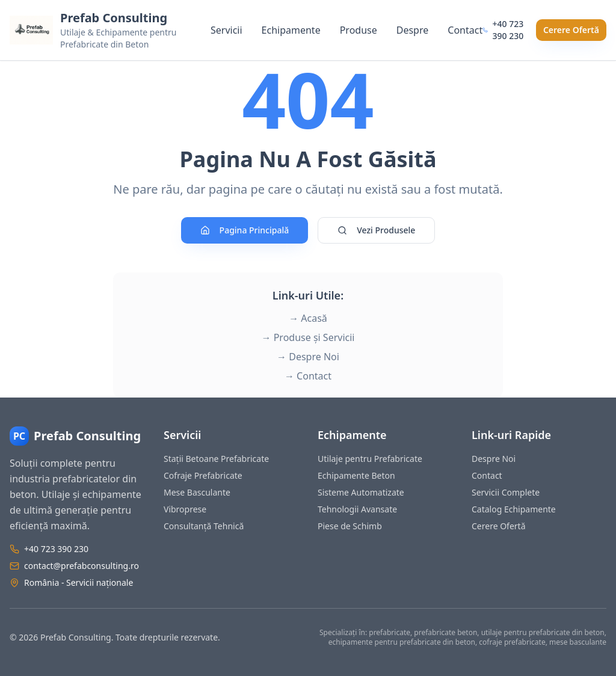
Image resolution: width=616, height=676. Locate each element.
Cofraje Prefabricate (203, 475)
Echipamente (291, 30)
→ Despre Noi (308, 357)
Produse (359, 30)
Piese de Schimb (350, 526)
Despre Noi (494, 459)
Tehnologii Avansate (357, 509)
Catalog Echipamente (514, 509)
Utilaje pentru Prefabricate (370, 459)
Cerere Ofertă (571, 30)
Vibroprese (185, 509)
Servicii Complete (506, 492)
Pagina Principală (245, 230)
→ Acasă (308, 318)
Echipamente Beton (356, 475)
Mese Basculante (197, 492)
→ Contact (308, 376)
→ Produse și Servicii (308, 337)
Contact (465, 30)
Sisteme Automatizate (361, 492)
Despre (413, 30)
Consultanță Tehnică (204, 526)
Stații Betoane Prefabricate (216, 459)
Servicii (226, 30)
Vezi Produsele (376, 230)
